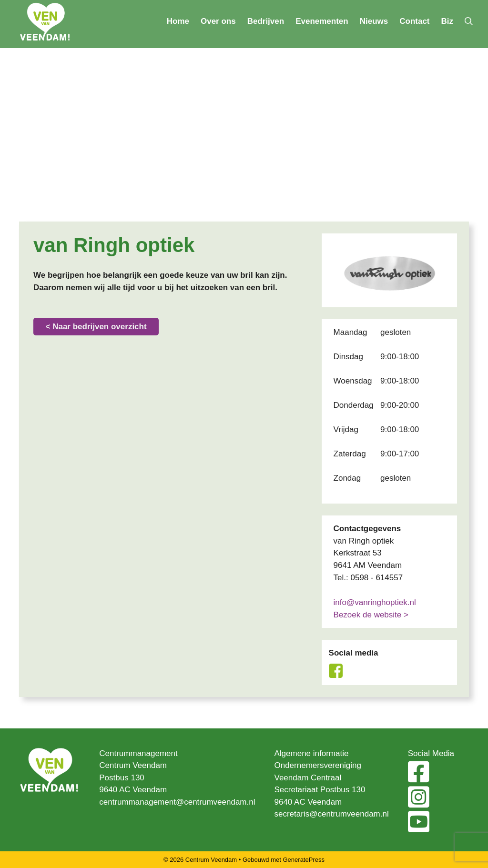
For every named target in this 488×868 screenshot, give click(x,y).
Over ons (218, 21)
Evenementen (322, 21)
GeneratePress (304, 860)
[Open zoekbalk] (469, 21)
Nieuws (374, 21)
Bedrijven (266, 21)
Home (178, 21)
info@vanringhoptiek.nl (375, 602)
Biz (447, 21)
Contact (414, 21)
